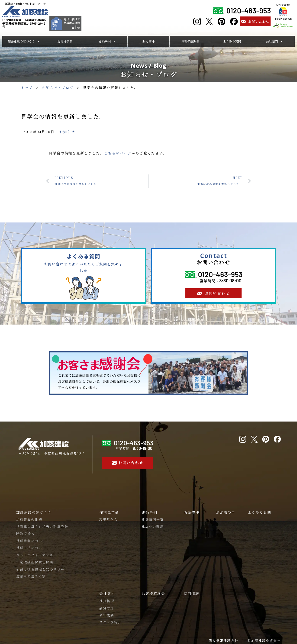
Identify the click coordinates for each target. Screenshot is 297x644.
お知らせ (67, 132)
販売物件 (191, 512)
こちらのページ (118, 153)
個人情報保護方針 (223, 641)
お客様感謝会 (153, 594)
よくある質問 (259, 512)
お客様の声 (225, 512)
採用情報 (191, 594)
